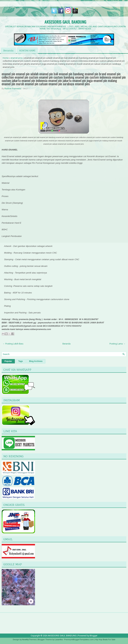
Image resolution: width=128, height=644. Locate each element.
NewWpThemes (29, 640)
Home (6, 58)
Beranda (8, 50)
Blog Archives (36, 361)
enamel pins (16, 58)
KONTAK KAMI (27, 50)
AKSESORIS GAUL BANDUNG (65, 22)
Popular (8, 361)
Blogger (93, 636)
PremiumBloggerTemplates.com (79, 640)
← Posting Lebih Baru (13, 344)
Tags (21, 361)
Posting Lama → (117, 344)
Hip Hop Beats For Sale (105, 640)
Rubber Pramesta (13, 89)
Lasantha (59, 640)
